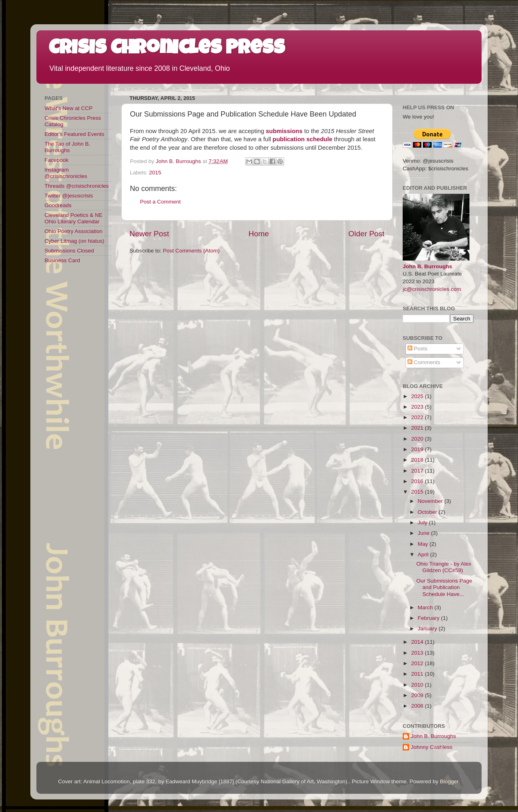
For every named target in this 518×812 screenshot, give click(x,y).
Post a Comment (160, 202)
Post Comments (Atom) (191, 251)
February (429, 618)
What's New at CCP (69, 108)
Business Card (62, 260)
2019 (418, 449)
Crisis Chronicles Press (167, 49)
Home (259, 234)
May (424, 544)
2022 (418, 417)
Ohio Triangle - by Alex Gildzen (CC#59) (444, 567)
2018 (418, 460)
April (424, 554)
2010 (418, 685)
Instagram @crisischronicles (66, 173)
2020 (418, 439)
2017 (418, 471)
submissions (284, 131)
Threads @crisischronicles (77, 186)
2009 (418, 695)
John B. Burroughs (427, 266)
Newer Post (149, 234)
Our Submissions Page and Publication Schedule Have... (444, 587)
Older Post (366, 234)
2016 (418, 481)
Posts (418, 349)
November (431, 501)
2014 (418, 642)
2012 (418, 663)
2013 (418, 653)
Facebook (56, 160)
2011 (418, 674)
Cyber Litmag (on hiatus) (74, 241)
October (428, 512)
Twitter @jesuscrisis (69, 196)
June (424, 533)
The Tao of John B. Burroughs (67, 147)
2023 (418, 407)
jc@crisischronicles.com (432, 289)
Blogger (449, 781)
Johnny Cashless (432, 747)
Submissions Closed (69, 251)
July (423, 523)
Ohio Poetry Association (73, 231)
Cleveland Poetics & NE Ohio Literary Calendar (73, 218)
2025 (418, 396)
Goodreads (58, 205)
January (428, 629)
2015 (155, 173)
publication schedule (303, 139)
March (426, 607)
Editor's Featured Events (74, 134)
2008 (418, 706)
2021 (418, 428)
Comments (424, 362)
